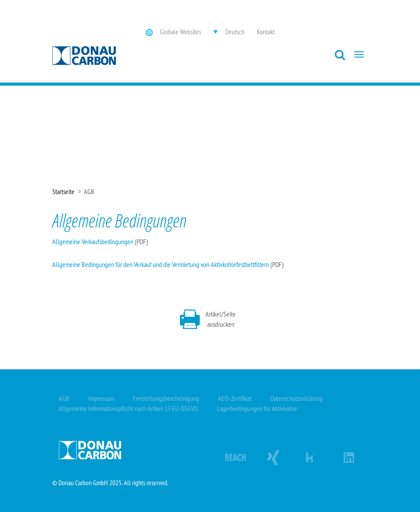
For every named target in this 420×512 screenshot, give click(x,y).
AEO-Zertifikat (235, 398)
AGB (64, 398)
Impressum (101, 398)
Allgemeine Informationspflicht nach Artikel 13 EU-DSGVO (128, 408)
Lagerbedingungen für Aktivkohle (257, 408)
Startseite (63, 191)
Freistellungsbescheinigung (166, 398)
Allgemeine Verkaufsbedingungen (93, 242)
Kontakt (266, 32)
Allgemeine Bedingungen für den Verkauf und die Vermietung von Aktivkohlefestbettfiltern (161, 264)
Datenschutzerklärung (296, 398)
